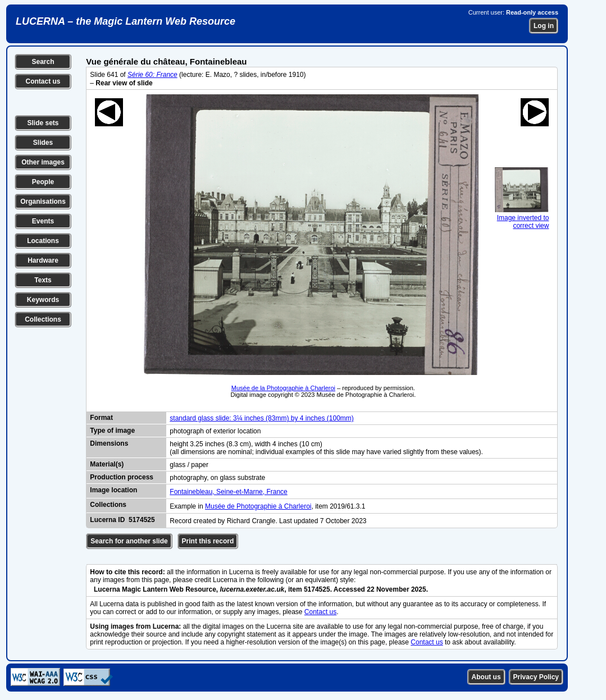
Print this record (208, 541)
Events (43, 221)
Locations (43, 241)
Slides (43, 143)
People (43, 182)
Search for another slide (129, 541)
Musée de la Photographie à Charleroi (283, 388)
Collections (43, 319)
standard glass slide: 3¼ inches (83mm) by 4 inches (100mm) (261, 418)
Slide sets (43, 123)
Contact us (43, 81)
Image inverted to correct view (522, 218)
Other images (43, 162)
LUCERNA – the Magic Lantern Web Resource (126, 21)
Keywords (43, 300)
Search (43, 62)
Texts (43, 280)
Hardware (43, 260)
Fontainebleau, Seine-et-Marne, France (228, 492)
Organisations (43, 202)
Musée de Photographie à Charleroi (258, 506)
